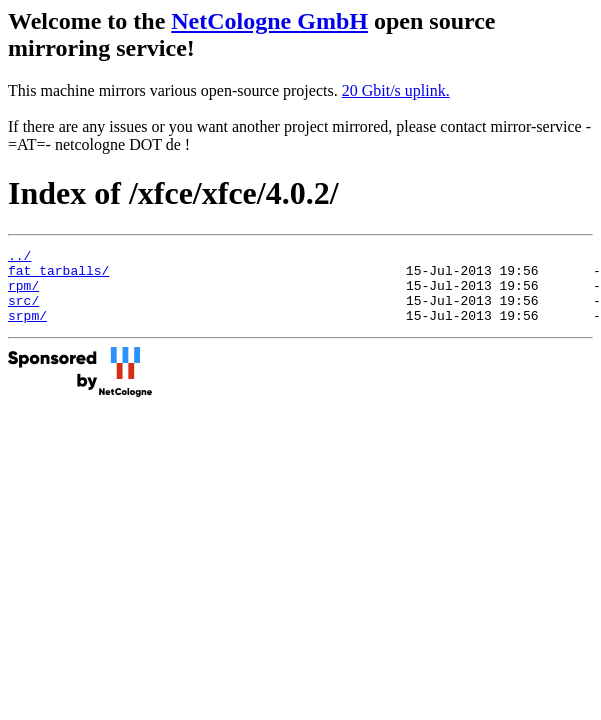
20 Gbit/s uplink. (396, 90)
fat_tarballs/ (58, 276)
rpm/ (23, 294)
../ (19, 258)
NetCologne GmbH (269, 21)
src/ (23, 312)
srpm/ (27, 330)
